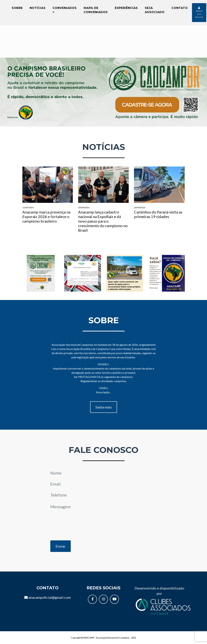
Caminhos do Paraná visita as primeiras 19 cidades (159, 195)
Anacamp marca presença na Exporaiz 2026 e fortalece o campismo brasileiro (48, 197)
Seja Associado (155, 11)
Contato (180, 9)
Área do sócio (199, 14)
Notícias (38, 9)
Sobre (17, 9)
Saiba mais (104, 409)
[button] (16, 94)
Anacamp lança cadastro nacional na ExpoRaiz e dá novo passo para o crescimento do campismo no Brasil (103, 202)
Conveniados (65, 11)
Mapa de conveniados (96, 11)
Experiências (126, 9)
